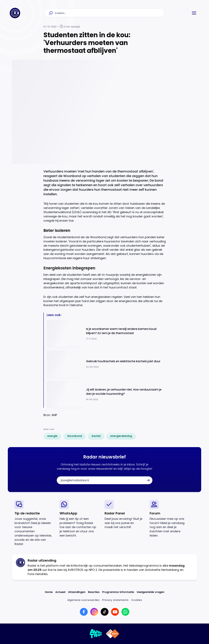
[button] (194, 13)
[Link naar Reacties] (94, 592)
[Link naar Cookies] (137, 600)
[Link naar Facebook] (84, 612)
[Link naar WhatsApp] (125, 612)
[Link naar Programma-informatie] (118, 592)
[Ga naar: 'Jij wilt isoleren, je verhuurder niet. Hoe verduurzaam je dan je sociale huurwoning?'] (106, 394)
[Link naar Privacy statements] (115, 600)
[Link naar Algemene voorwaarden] (83, 600)
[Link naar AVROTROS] (96, 634)
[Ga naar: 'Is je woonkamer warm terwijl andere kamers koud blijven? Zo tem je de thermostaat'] (106, 334)
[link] (52, 436)
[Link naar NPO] (113, 634)
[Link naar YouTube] (115, 612)
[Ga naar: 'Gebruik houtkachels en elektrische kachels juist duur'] (106, 364)
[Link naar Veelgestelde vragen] (150, 592)
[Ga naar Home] (15, 13)
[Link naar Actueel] (60, 592)
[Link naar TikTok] (105, 612)
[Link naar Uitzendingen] (77, 592)
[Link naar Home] (49, 592)
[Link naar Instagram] (94, 612)
